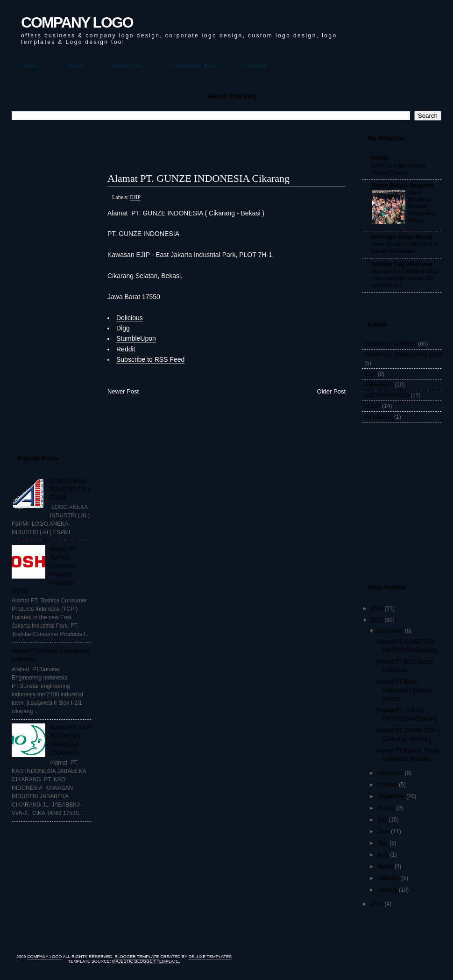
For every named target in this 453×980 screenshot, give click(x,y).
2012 (377, 620)
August (386, 808)
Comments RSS (193, 66)
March (385, 866)
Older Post (331, 391)
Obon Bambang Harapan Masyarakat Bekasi (421, 206)
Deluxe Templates (210, 957)
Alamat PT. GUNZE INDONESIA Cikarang (198, 178)
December (390, 631)
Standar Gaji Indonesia (402, 264)
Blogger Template (137, 957)
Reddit (126, 349)
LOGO (372, 406)
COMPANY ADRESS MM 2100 (403, 355)
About (75, 66)
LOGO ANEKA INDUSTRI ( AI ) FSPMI (70, 489)
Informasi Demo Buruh (402, 237)
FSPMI (380, 158)
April (383, 855)
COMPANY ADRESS (390, 344)
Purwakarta (379, 417)
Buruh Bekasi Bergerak (403, 186)
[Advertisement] (49, 283)
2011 (377, 904)
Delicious (130, 318)
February (389, 878)
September (391, 796)
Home (29, 66)
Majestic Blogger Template (145, 961)
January (387, 890)
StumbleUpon (136, 338)
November (390, 773)
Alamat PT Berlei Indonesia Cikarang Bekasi (403, 690)
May (383, 843)
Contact (255, 66)
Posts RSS (127, 66)
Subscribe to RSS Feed (150, 359)
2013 (377, 608)
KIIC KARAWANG (387, 395)
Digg (123, 328)
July (382, 820)
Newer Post (123, 391)
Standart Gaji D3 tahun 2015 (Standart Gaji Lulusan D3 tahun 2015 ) (405, 278)
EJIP (135, 197)
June (383, 831)
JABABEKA (379, 385)
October (387, 785)
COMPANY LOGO (77, 22)
